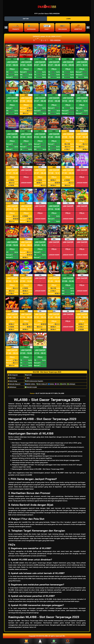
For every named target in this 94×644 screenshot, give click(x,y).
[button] (6, 27)
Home (32, 393)
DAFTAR (26, 19)
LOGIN (68, 19)
